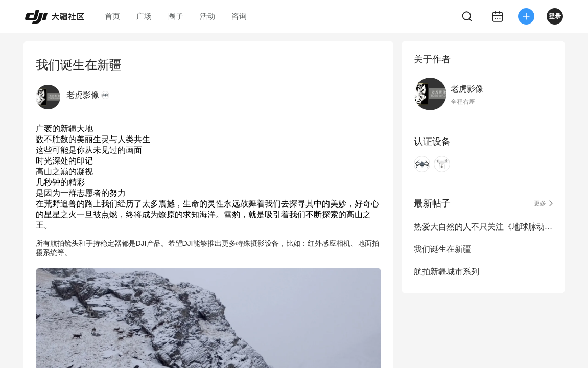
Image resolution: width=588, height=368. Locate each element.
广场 (144, 16)
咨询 (239, 16)
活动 (207, 16)
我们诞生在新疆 (442, 249)
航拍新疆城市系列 (446, 272)
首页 (112, 16)
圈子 (176, 16)
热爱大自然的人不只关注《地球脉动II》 (483, 227)
